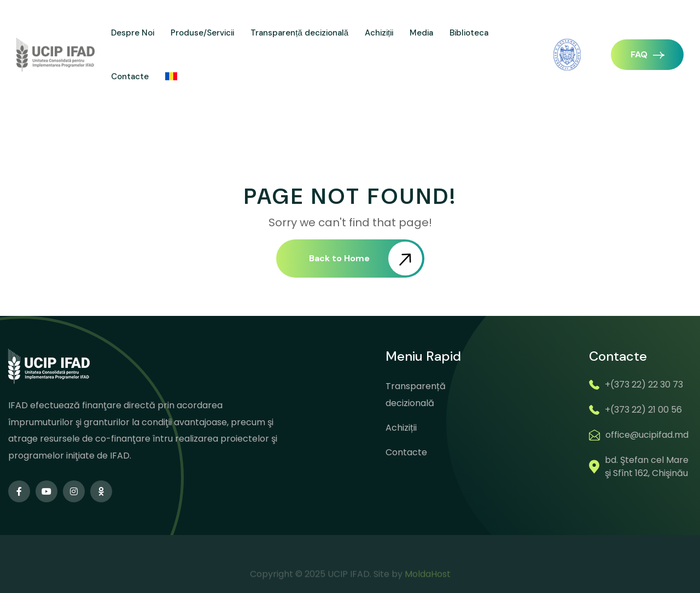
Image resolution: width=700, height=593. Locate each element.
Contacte (130, 77)
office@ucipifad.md (647, 435)
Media (421, 33)
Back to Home (366, 259)
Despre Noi (133, 33)
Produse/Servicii (202, 33)
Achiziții (379, 33)
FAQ (647, 54)
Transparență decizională (299, 33)
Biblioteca (469, 33)
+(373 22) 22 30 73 (644, 384)
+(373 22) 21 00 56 (643, 410)
